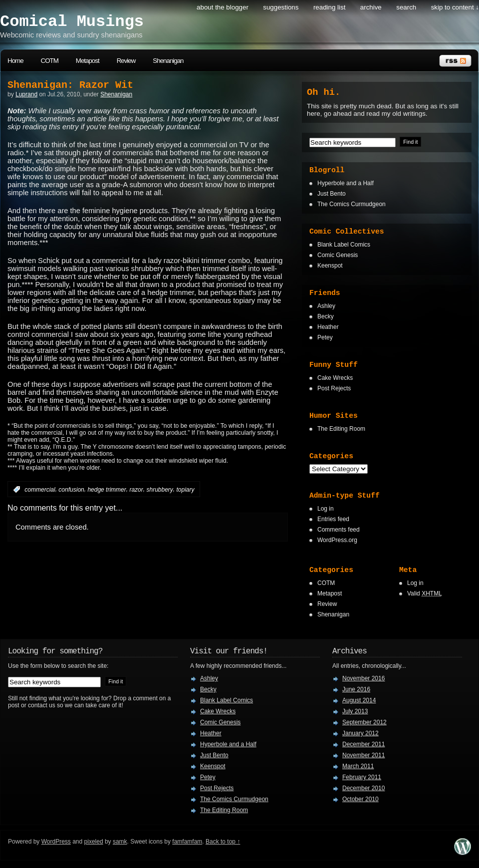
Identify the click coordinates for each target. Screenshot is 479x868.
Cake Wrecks (335, 378)
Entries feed (333, 519)
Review (126, 61)
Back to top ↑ (223, 842)
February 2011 (362, 777)
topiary (186, 490)
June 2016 (356, 689)
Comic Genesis (338, 255)
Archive (371, 7)
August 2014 (359, 700)
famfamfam (187, 842)
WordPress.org (337, 540)
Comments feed (339, 530)
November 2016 (363, 678)
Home (15, 61)
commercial (40, 490)
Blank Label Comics (344, 245)
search (406, 7)
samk (120, 842)
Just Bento (332, 194)
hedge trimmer (107, 490)
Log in (326, 509)
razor (136, 490)
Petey (325, 337)
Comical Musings (72, 22)
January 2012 (360, 733)
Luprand (26, 94)
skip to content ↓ (455, 7)
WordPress (56, 842)
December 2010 (363, 788)
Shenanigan (168, 61)
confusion (71, 490)
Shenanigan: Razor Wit (70, 85)
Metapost (88, 61)
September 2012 (364, 722)
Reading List (329, 7)
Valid (425, 593)
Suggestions (281, 7)
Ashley (326, 306)
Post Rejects (334, 388)
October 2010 (360, 799)
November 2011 (363, 755)
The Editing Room (341, 429)
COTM (50, 61)
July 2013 (355, 711)
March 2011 (358, 766)
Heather (328, 327)
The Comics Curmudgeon (352, 204)
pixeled (94, 842)
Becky (326, 316)
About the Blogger (223, 7)
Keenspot (330, 266)
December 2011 (363, 744)
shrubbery (159, 490)
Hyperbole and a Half (346, 183)
